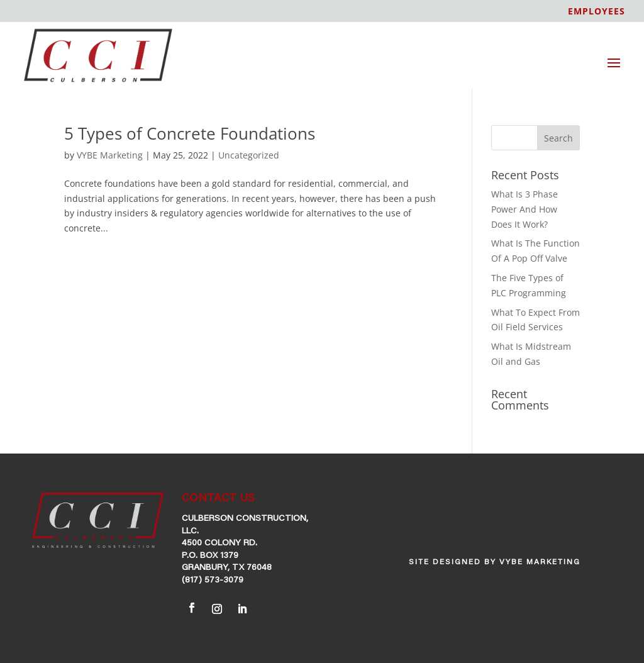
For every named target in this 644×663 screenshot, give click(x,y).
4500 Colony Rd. (219, 543)
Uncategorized (249, 155)
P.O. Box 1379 (210, 556)
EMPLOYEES (597, 12)
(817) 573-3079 (213, 581)
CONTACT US (218, 499)
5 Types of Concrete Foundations (190, 133)
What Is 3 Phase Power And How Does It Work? (525, 209)
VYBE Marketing (110, 155)
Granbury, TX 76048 (227, 568)
